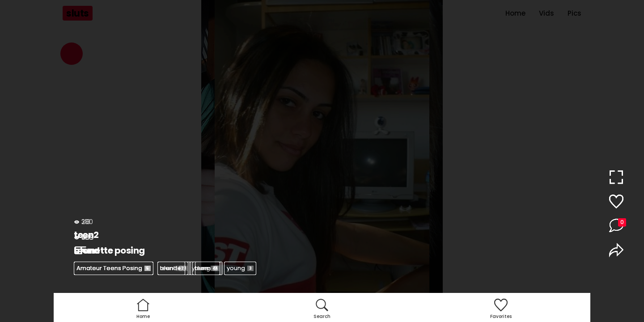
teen (171, 268)
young (240, 268)
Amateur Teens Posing (114, 268)
